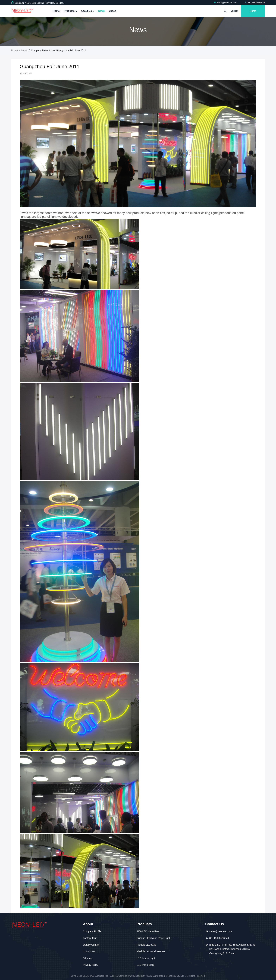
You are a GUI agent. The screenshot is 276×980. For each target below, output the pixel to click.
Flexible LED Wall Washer (151, 951)
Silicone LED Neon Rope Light (153, 938)
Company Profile (92, 931)
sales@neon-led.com (226, 3)
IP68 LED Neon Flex (148, 931)
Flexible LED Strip (146, 945)
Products (70, 11)
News (101, 11)
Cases (112, 11)
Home (56, 11)
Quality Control (91, 945)
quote (253, 11)
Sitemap (87, 958)
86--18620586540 (255, 3)
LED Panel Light (145, 965)
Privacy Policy (91, 965)
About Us (87, 11)
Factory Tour (90, 938)
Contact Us (89, 951)
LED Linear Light (146, 958)
